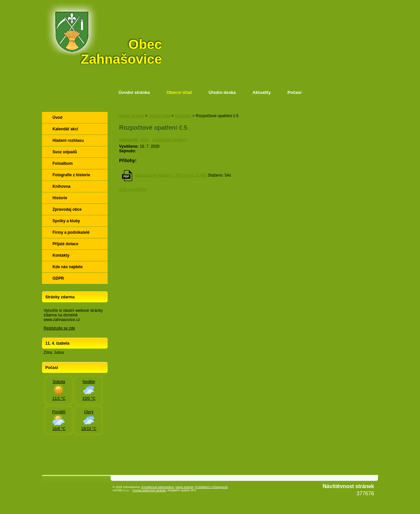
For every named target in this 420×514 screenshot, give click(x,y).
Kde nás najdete (68, 267)
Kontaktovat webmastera (158, 487)
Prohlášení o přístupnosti (211, 487)
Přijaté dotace (65, 244)
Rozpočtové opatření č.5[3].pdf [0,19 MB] (171, 175)
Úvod (57, 118)
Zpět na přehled (133, 189)
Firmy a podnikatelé (71, 232)
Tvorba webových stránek (149, 490)
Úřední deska (222, 92)
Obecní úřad (179, 92)
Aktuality (262, 92)
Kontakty (61, 255)
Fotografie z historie (71, 175)
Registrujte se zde (59, 328)
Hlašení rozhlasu (68, 140)
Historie (60, 198)
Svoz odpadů (65, 152)
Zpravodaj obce (67, 209)
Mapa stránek (185, 487)
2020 (145, 140)
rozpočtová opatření (170, 140)
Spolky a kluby (66, 221)
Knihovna (62, 186)
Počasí (294, 92)
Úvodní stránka (134, 92)
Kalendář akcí (65, 129)
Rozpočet (183, 116)
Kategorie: (129, 140)
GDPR (58, 278)
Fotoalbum (63, 163)
